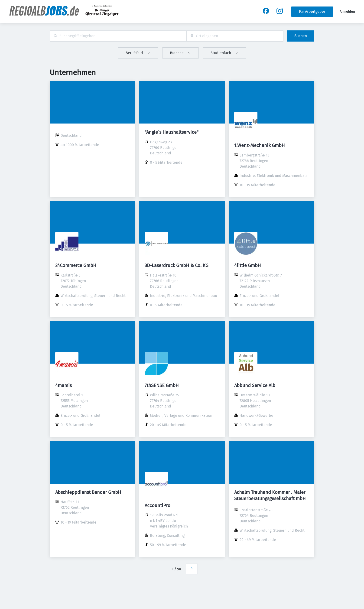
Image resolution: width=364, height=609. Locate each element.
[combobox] (118, 36)
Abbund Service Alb (255, 385)
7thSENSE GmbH (162, 385)
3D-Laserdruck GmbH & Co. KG (177, 265)
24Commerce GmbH (76, 265)
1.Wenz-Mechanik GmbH (260, 145)
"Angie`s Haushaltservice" (172, 132)
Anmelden (347, 12)
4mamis (63, 385)
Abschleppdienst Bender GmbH (88, 492)
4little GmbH (248, 265)
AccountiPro (158, 505)
